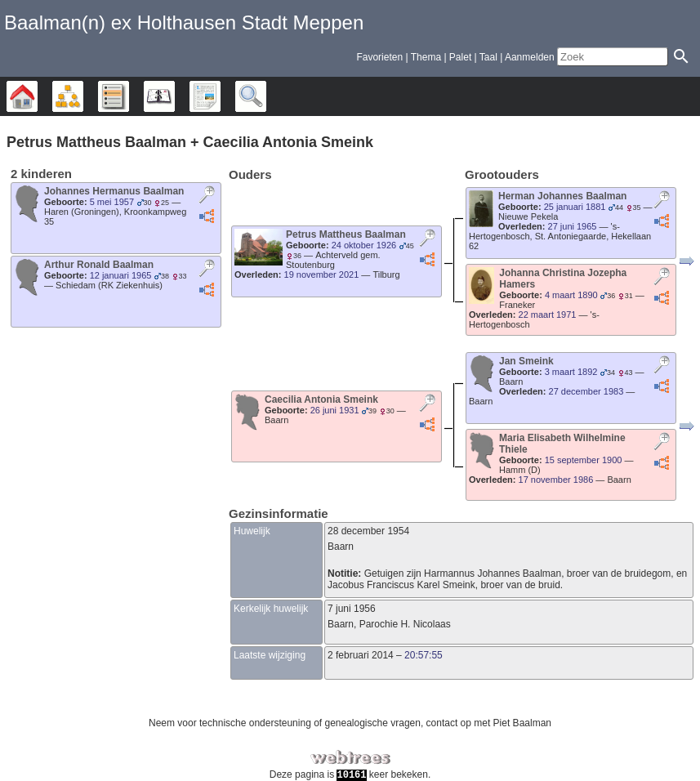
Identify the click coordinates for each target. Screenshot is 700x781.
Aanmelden (530, 57)
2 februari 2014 (361, 655)
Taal (488, 57)
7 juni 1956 (352, 609)
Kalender (174, 96)
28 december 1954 (368, 531)
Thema (426, 57)
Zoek (266, 96)
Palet (460, 57)
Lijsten (129, 96)
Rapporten (220, 96)
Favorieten (379, 57)
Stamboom (37, 96)
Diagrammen (83, 96)
